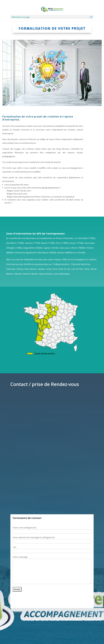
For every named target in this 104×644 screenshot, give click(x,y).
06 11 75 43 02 (67, 604)
